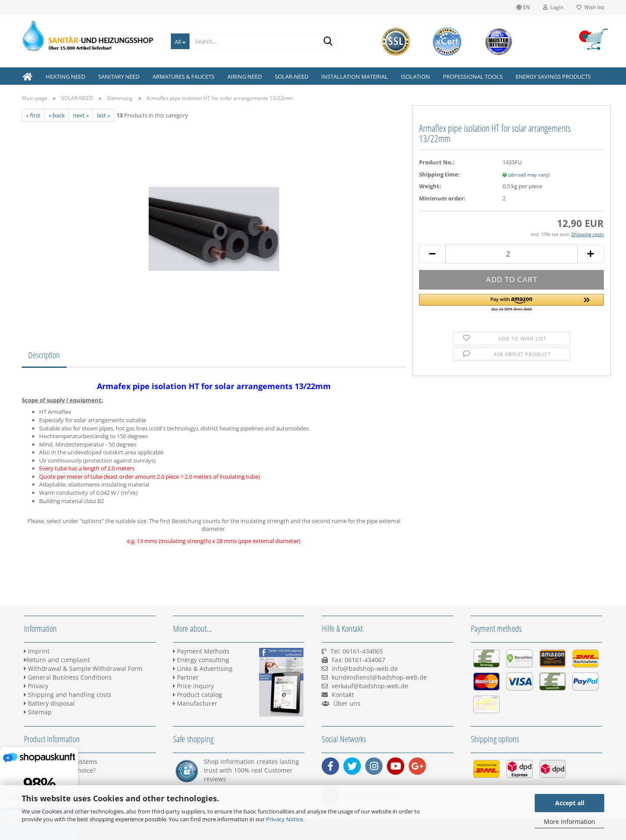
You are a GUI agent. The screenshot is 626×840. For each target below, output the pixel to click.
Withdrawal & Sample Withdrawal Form (83, 668)
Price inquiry (193, 686)
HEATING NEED (65, 77)
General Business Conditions (68, 677)
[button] (511, 303)
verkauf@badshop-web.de (370, 686)
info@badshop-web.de (365, 668)
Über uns (347, 703)
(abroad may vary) (529, 175)
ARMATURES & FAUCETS (183, 77)
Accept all (570, 803)
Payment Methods (201, 651)
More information (569, 822)
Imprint (37, 651)
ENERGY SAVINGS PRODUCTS (553, 77)
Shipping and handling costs (68, 695)
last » (103, 115)
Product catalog (198, 695)
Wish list (590, 7)
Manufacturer (195, 703)
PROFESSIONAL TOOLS (473, 77)
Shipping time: (440, 174)
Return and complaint (57, 660)
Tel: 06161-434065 (357, 651)
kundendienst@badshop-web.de (379, 677)
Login (553, 7)
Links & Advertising (203, 668)
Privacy (36, 686)
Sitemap (38, 712)
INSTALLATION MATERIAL (355, 77)
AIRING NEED (245, 77)
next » (81, 115)
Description (44, 355)
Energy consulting (201, 660)
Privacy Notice (285, 819)
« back (57, 115)
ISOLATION (415, 77)
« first (33, 115)
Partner (186, 677)
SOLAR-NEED (291, 77)
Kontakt (343, 695)
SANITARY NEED (119, 77)
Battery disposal (49, 703)
